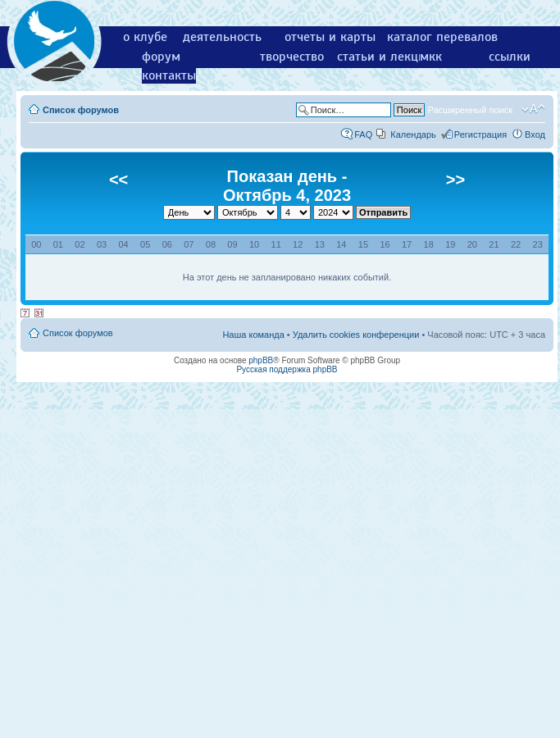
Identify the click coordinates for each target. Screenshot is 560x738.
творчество (292, 57)
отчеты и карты (330, 37)
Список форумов (81, 110)
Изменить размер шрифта (533, 109)
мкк (431, 57)
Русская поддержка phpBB (287, 369)
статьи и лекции (385, 57)
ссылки (510, 57)
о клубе (145, 37)
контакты (169, 75)
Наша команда (253, 335)
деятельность (222, 37)
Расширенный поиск (470, 110)
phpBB (261, 360)
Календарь (413, 134)
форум (161, 57)
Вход (535, 134)
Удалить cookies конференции (356, 335)
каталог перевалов (442, 37)
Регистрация (480, 134)
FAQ (363, 134)
